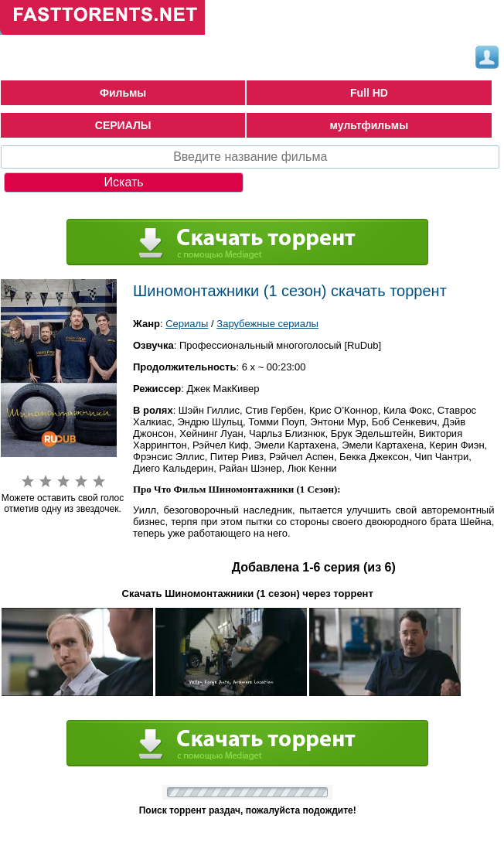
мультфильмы (369, 125)
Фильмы (123, 93)
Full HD (369, 93)
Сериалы (187, 324)
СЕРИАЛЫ (123, 125)
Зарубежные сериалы (267, 324)
